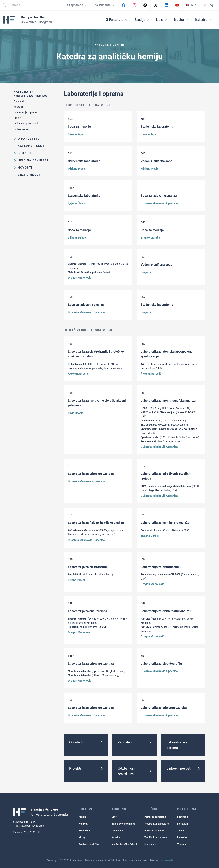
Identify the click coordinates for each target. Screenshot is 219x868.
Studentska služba (89, 844)
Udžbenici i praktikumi (26, 124)
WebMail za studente (156, 837)
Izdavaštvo (118, 831)
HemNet (83, 824)
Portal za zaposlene (155, 817)
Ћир (191, 5)
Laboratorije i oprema (25, 112)
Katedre (116, 837)
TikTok (181, 831)
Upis (114, 817)
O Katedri (19, 101)
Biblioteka (84, 831)
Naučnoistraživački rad (124, 844)
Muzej (82, 837)
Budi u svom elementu (123, 824)
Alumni (83, 817)
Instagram (183, 824)
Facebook (183, 817)
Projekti (18, 118)
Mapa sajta (151, 844)
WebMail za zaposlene (156, 824)
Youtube (182, 844)
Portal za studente (154, 831)
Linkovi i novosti (23, 129)
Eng (208, 5)
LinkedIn (182, 837)
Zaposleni (19, 107)
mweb (169, 860)
